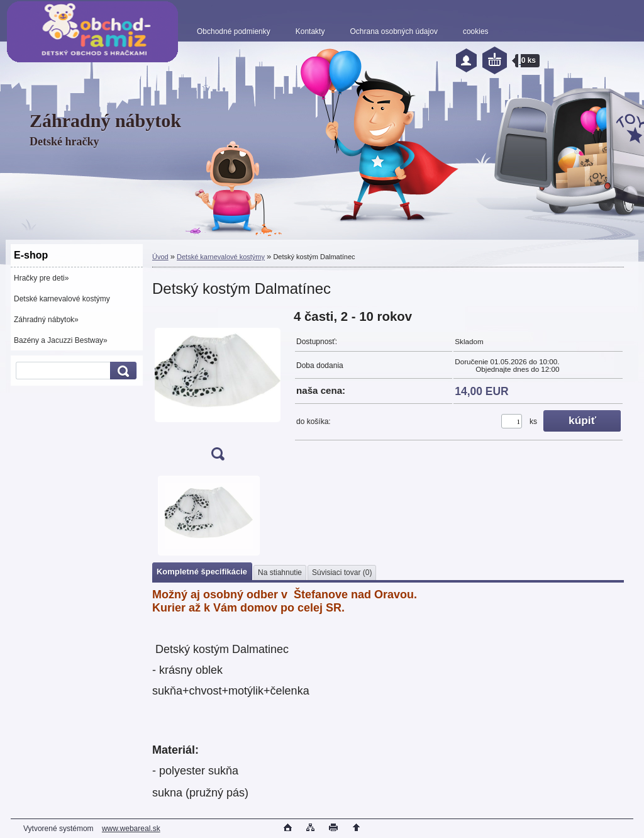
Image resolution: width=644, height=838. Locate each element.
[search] (121, 371)
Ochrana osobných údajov (393, 31)
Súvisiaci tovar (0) (342, 573)
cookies (476, 31)
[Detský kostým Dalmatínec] (218, 389)
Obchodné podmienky (234, 31)
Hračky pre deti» (41, 278)
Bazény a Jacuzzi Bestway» (61, 340)
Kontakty (310, 31)
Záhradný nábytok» (46, 320)
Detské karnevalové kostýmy (62, 299)
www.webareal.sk (131, 829)
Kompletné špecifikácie (202, 572)
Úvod (160, 257)
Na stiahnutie (280, 573)
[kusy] (512, 421)
